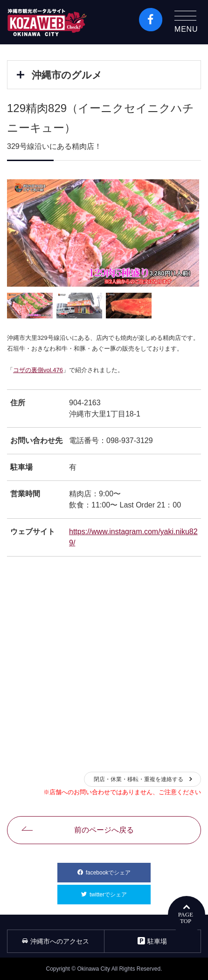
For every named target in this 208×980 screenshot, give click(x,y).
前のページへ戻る (104, 830)
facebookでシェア (118, 869)
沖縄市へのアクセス (55, 941)
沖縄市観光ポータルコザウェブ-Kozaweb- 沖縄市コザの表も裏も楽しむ (47, 22)
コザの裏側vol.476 (38, 370)
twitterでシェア (120, 891)
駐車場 (152, 941)
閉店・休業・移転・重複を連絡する (139, 779)
